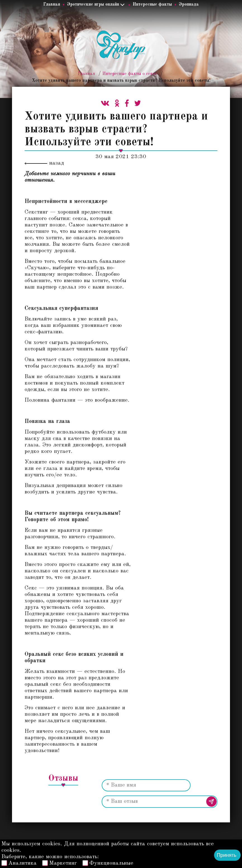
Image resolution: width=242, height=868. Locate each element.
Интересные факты (152, 4)
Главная (52, 4)
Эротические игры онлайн (93, 4)
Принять (227, 855)
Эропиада (189, 4)
